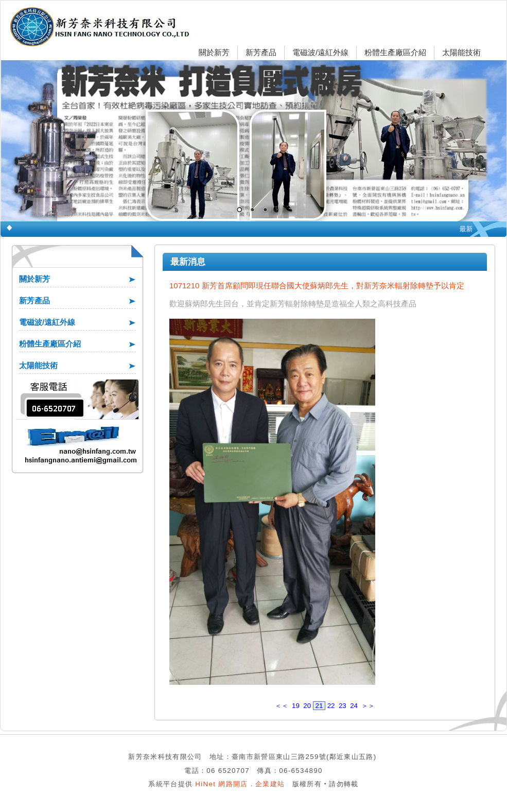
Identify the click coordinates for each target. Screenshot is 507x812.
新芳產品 (261, 52)
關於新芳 (214, 52)
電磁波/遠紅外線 (320, 52)
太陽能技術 (461, 52)
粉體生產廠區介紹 (395, 52)
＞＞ (368, 706)
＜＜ (282, 706)
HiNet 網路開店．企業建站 (240, 784)
